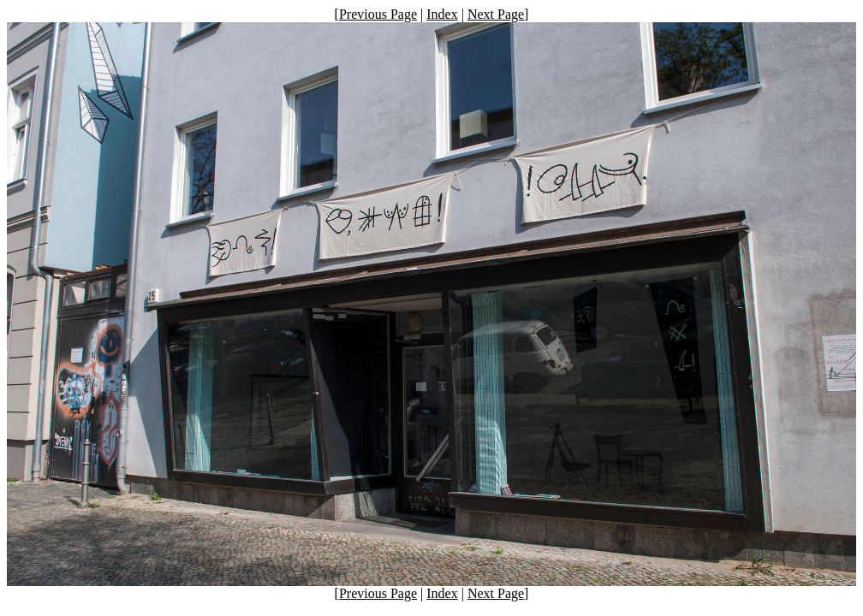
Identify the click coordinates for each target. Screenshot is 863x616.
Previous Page (378, 14)
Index (442, 14)
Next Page (496, 14)
